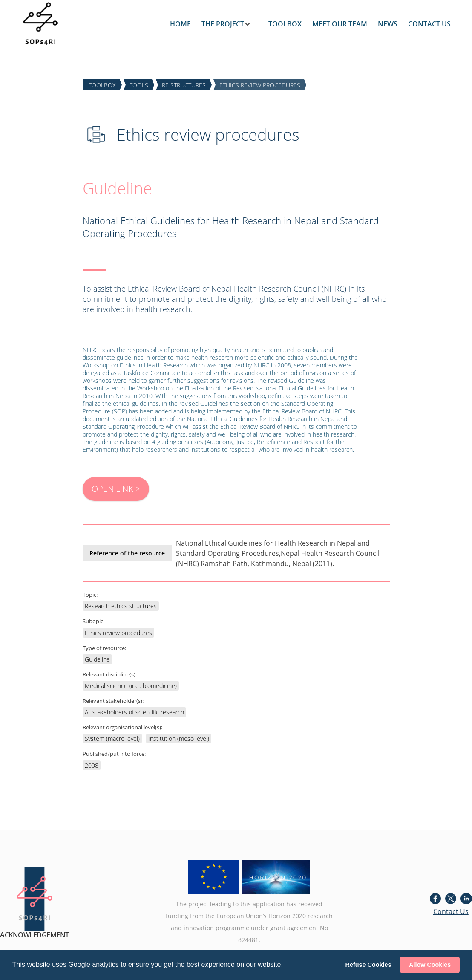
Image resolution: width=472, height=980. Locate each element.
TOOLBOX (285, 24)
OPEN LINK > (116, 489)
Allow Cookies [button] (430, 965)
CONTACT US (429, 24)
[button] (286, 966)
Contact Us (451, 911)
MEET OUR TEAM (340, 24)
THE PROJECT (223, 24)
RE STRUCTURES (184, 85)
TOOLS (139, 85)
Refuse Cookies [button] (368, 965)
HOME (180, 24)
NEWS (388, 24)
